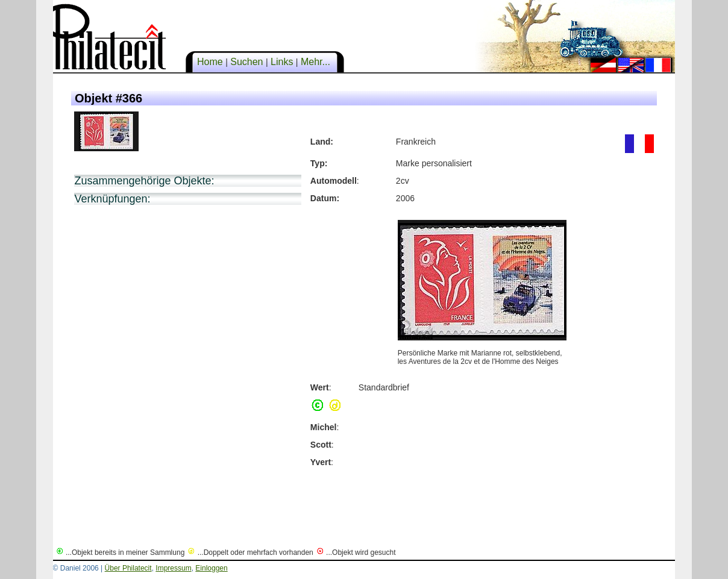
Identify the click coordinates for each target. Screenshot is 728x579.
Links (282, 62)
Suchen (247, 62)
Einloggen (211, 568)
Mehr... (315, 62)
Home (210, 62)
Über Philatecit (128, 568)
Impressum (173, 568)
